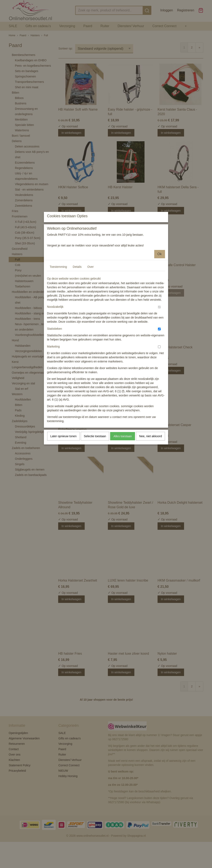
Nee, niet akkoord (151, 473)
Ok (160, 291)
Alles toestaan (123, 473)
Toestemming (58, 303)
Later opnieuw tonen (63, 473)
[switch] (159, 344)
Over (90, 303)
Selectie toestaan (95, 473)
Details (77, 303)
